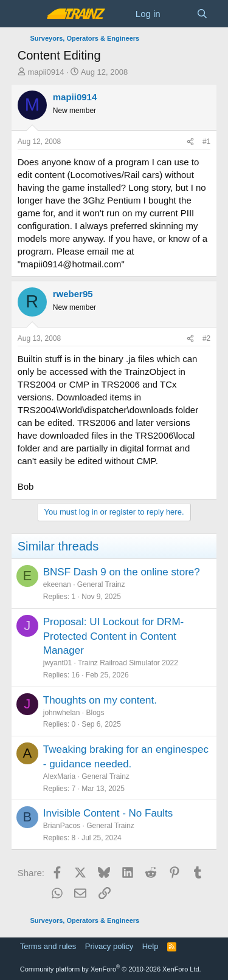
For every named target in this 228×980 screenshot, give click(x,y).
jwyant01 (57, 663)
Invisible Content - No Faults (108, 813)
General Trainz (101, 584)
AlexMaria (59, 776)
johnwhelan (62, 713)
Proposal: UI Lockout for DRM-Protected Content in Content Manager (113, 636)
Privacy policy (109, 946)
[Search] (202, 14)
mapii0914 (46, 72)
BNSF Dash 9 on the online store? (122, 572)
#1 (206, 142)
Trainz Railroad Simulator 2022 (128, 663)
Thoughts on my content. (100, 700)
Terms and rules (48, 946)
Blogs (95, 713)
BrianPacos (62, 826)
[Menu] (28, 14)
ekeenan (57, 584)
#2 (206, 338)
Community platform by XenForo (111, 969)
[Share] (190, 142)
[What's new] (178, 14)
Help (150, 946)
